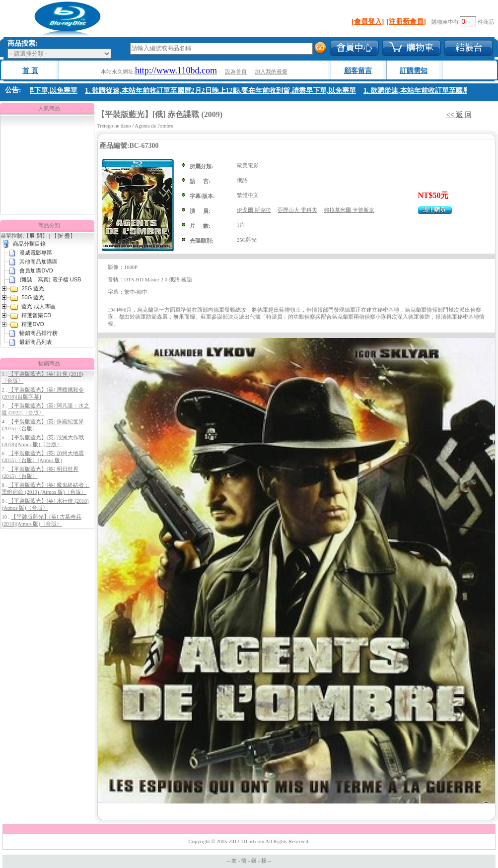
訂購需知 (414, 71)
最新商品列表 (36, 342)
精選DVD (33, 324)
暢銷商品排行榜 (38, 333)
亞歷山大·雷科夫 (297, 210)
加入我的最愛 (271, 72)
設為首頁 (236, 72)
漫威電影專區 (36, 253)
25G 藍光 (33, 288)
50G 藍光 (33, 297)
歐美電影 (248, 166)
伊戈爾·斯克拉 (254, 210)
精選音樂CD (36, 315)
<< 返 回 (459, 115)
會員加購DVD (36, 270)
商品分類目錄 (29, 244)
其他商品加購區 (38, 262)
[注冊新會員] (406, 22)
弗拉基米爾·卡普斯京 (349, 210)
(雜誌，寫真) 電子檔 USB (50, 279)
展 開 (36, 236)
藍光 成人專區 (38, 306)
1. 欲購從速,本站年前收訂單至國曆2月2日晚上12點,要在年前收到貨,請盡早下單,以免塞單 (221, 91)
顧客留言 (358, 71)
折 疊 (64, 236)
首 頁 (30, 71)
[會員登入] (368, 22)
